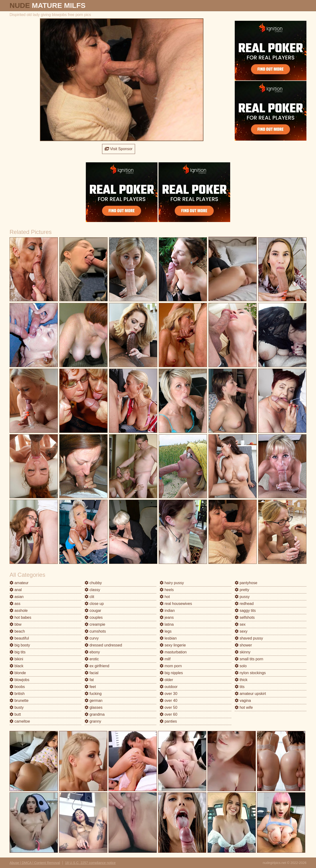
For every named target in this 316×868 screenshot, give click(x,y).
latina (167, 624)
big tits (18, 652)
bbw (16, 624)
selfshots (245, 617)
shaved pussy (249, 638)
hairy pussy (172, 583)
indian (167, 611)
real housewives (176, 604)
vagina (243, 701)
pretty (242, 590)
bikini (16, 659)
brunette (19, 701)
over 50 (169, 707)
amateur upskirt (250, 694)
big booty (20, 645)
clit (89, 597)
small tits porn (249, 659)
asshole (19, 611)
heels (167, 590)
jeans (167, 617)
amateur (19, 583)
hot (165, 597)
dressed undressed (103, 645)
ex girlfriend (97, 666)
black (16, 666)
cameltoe (20, 721)
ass (15, 604)
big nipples (171, 673)
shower (243, 645)
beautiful (19, 638)
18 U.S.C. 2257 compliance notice (90, 863)
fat (89, 680)
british (17, 694)
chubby (93, 583)
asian (17, 597)
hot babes (20, 617)
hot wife (244, 707)
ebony (92, 652)
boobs (17, 687)
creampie (95, 624)
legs (166, 631)
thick (241, 680)
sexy (241, 631)
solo (241, 666)
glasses (94, 707)
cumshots (95, 631)
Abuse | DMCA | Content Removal (35, 863)
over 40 (169, 701)
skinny (243, 652)
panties (168, 721)
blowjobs (19, 680)
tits (240, 687)
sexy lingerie (173, 645)
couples (94, 617)
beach (17, 631)
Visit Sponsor (119, 149)
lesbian (168, 638)
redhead (244, 604)
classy (92, 590)
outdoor (169, 687)
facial (92, 673)
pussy (242, 597)
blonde (18, 673)
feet (90, 687)
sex (240, 624)
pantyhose (246, 583)
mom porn (171, 666)
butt (15, 714)
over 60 (169, 714)
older (166, 680)
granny (93, 721)
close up (94, 604)
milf (165, 659)
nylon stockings (250, 673)
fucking (93, 694)
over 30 (169, 694)
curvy (92, 638)
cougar (93, 611)
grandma (95, 714)
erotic (92, 659)
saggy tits (245, 611)
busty (17, 707)
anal (16, 590)
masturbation (173, 652)
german (94, 701)
